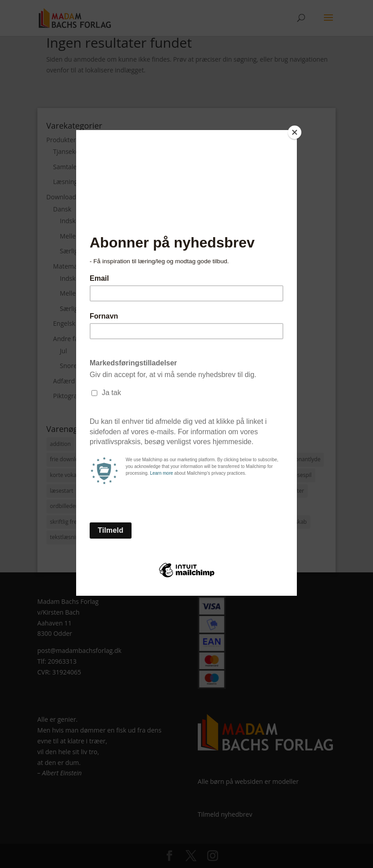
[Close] (295, 132)
